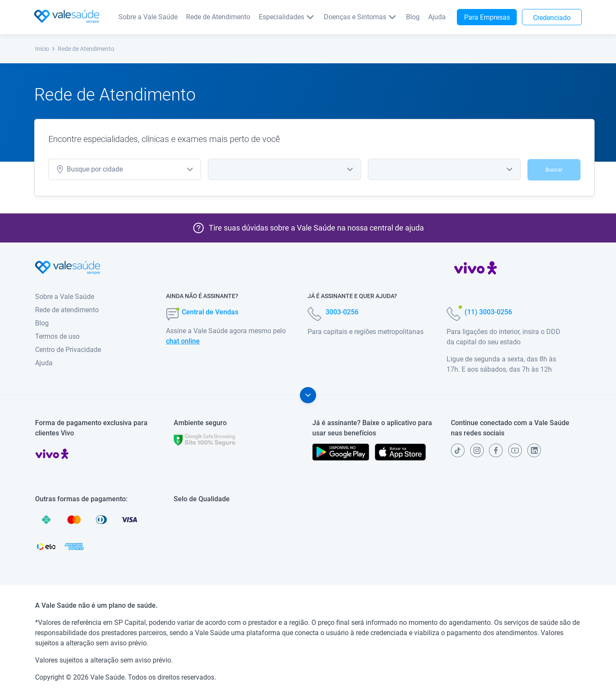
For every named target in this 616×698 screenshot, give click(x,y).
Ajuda (437, 17)
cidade (89, 169)
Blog (413, 17)
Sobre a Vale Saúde (148, 17)
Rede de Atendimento (218, 17)
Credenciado (552, 18)
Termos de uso (57, 336)
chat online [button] (183, 341)
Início (45, 49)
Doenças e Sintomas (361, 17)
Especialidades (287, 17)
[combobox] (284, 169)
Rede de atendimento (67, 310)
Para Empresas (487, 17)
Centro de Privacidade (68, 350)
